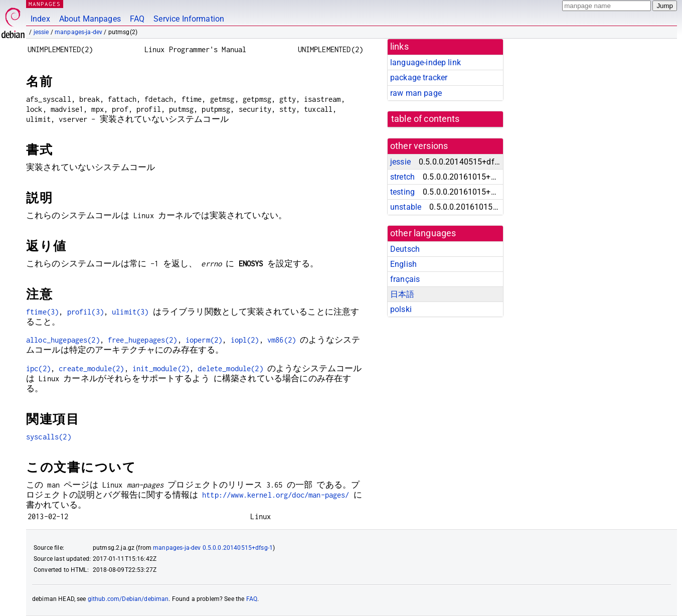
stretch (402, 177)
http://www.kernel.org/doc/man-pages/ (276, 495)
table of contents (425, 119)
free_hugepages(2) (143, 340)
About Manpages (90, 19)
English (403, 264)
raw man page (416, 93)
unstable (406, 207)
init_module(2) (161, 368)
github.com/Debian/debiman (128, 599)
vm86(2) (282, 340)
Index (40, 19)
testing (402, 192)
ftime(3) (42, 312)
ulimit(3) (130, 312)
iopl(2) (245, 340)
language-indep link (425, 62)
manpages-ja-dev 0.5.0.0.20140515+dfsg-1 (213, 548)
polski (401, 309)
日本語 (402, 294)
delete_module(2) (230, 368)
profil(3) (86, 312)
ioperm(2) (204, 340)
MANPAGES (45, 4)
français (405, 279)
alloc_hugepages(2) (63, 340)
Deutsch (405, 249)
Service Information (189, 19)
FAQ (137, 19)
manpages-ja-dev (78, 32)
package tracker (419, 78)
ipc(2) (38, 368)
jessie (41, 32)
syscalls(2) (49, 437)
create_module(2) (91, 368)
